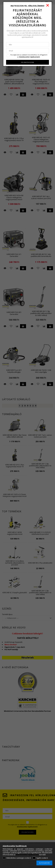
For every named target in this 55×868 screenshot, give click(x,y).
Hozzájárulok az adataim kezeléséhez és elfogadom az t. (29, 56)
